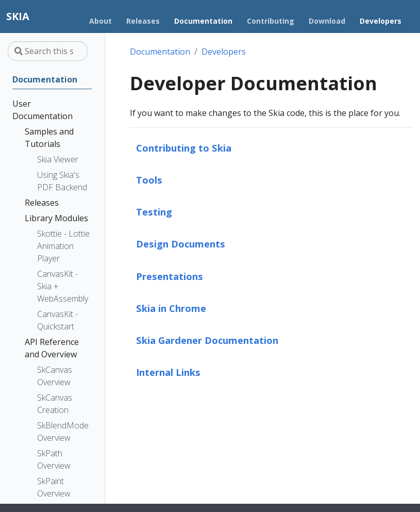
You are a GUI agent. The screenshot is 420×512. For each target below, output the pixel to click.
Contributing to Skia (184, 148)
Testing (154, 212)
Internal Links (168, 372)
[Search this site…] (48, 51)
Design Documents (181, 244)
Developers (224, 52)
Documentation (160, 52)
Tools (149, 180)
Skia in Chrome (171, 308)
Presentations (170, 276)
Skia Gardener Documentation (207, 340)
